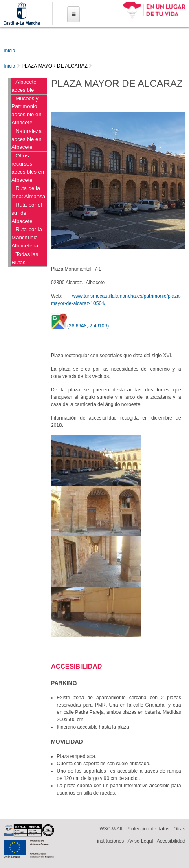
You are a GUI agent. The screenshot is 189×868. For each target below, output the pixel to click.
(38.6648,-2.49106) (88, 326)
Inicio (9, 51)
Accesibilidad (171, 841)
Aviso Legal (141, 841)
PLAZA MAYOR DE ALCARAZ (55, 66)
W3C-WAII (111, 829)
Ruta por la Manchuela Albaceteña (27, 237)
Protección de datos (148, 829)
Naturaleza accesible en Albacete (26, 139)
